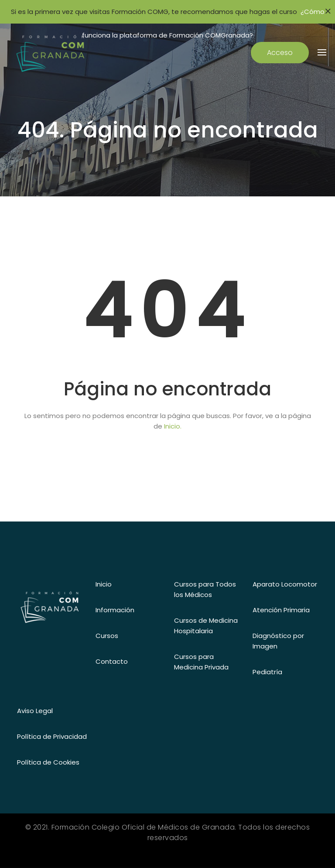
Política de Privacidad (52, 736)
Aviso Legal (35, 711)
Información (115, 610)
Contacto (112, 661)
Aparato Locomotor (285, 584)
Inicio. (173, 426)
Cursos (107, 636)
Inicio (104, 584)
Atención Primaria (281, 610)
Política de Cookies (48, 762)
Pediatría (267, 672)
